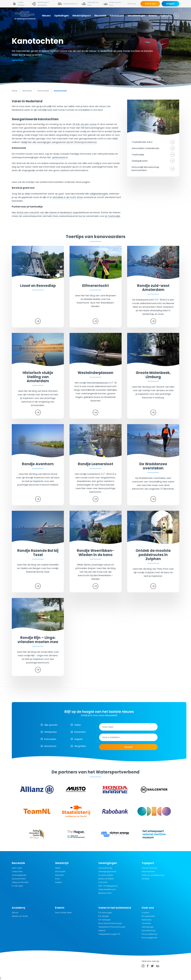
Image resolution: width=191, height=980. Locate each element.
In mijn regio (17, 886)
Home (15, 91)
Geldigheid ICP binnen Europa (112, 927)
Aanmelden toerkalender (145, 148)
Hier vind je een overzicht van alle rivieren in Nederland (42, 212)
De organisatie (148, 916)
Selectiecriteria (148, 872)
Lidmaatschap (105, 868)
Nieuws (46, 16)
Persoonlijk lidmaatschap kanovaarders (145, 169)
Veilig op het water (20, 882)
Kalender (166, 16)
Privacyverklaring (149, 934)
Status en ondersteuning (153, 875)
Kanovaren (50, 739)
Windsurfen (51, 732)
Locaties (145, 879)
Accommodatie (106, 875)
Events (153, 16)
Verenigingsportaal (107, 872)
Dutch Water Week (63, 913)
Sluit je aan (150, 4)
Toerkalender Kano (142, 142)
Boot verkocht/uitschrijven (110, 923)
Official (15, 913)
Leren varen (17, 868)
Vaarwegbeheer (19, 875)
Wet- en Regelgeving (108, 886)
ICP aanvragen (105, 913)
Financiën (103, 882)
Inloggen (170, 4)
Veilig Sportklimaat (107, 889)
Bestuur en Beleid (106, 879)
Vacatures (146, 923)
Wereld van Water (20, 916)
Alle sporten (51, 725)
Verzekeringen (136, 16)
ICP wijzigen (104, 916)
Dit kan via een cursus (85, 124)
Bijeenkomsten (105, 893)
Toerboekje (138, 154)
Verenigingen (148, 927)
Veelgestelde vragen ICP (109, 934)
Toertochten (17, 872)
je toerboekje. (113, 216)
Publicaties (147, 920)
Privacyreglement (150, 938)
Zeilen (78, 725)
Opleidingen (61, 16)
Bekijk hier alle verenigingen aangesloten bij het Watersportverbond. (59, 142)
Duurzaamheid (19, 879)
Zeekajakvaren (140, 161)
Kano (57, 879)
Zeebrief (102, 930)
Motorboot (50, 746)
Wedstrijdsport (82, 16)
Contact (145, 913)
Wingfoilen (80, 746)
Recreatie (100, 16)
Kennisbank (117, 16)
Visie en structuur (149, 868)
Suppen (79, 739)
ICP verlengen (104, 920)
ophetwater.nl (60, 157)
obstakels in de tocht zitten (68, 197)
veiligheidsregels (99, 194)
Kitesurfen (80, 732)
